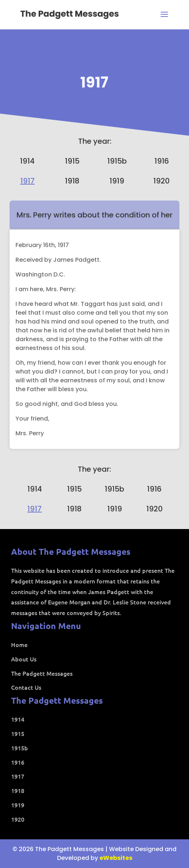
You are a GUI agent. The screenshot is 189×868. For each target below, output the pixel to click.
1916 (162, 161)
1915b (117, 161)
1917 (94, 82)
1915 (72, 161)
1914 (27, 161)
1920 (162, 181)
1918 (72, 181)
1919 (117, 181)
